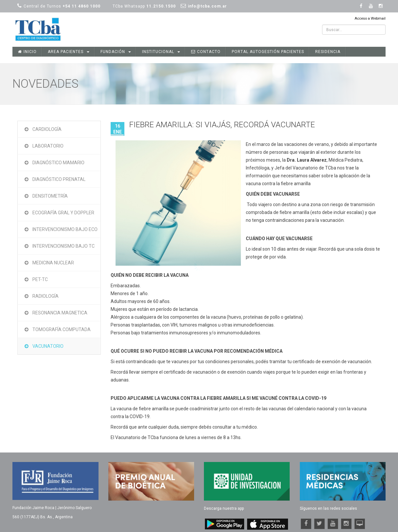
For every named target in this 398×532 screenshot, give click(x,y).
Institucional (161, 52)
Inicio (27, 52)
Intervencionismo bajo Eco (65, 229)
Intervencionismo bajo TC (63, 246)
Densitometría (50, 196)
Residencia (328, 52)
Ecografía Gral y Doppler (63, 213)
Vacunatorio (48, 346)
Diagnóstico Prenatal (59, 179)
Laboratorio (48, 146)
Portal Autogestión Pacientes (268, 52)
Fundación (116, 52)
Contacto (206, 52)
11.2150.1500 (161, 6)
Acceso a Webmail (370, 18)
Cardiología (47, 129)
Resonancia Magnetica (60, 313)
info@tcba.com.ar (207, 6)
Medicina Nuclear (53, 263)
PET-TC (40, 279)
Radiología (45, 296)
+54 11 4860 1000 (81, 6)
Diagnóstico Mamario (58, 163)
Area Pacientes (69, 52)
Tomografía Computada (62, 329)
